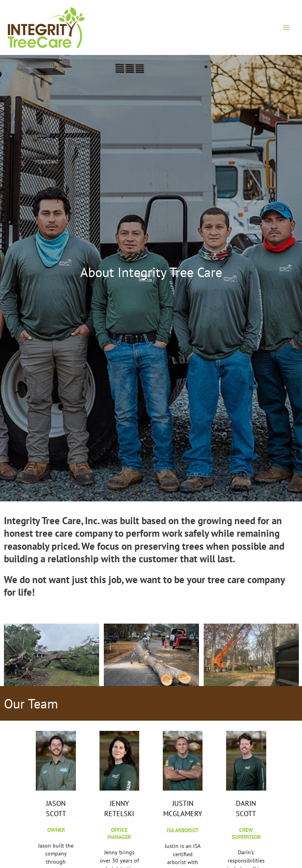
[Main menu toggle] (286, 27)
